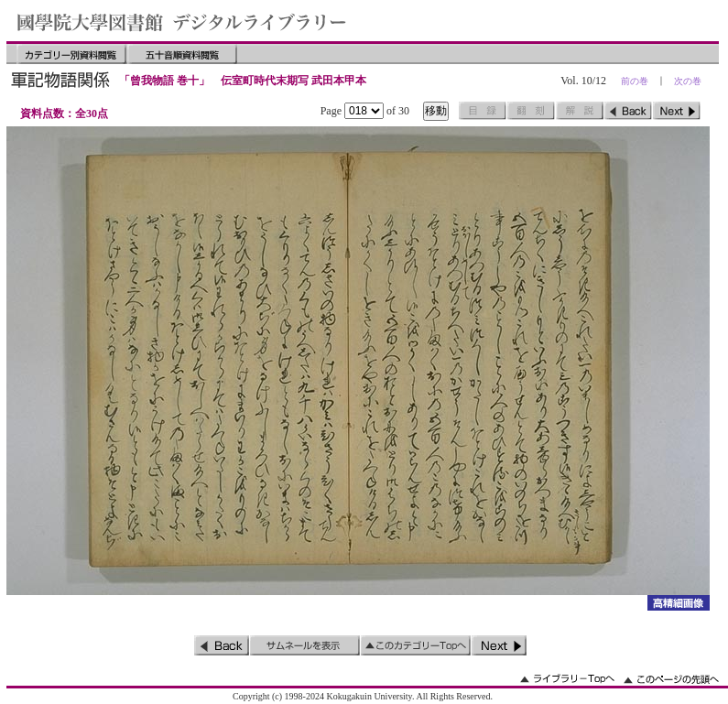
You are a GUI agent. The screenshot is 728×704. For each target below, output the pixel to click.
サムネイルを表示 (305, 645)
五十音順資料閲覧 (182, 54)
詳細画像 (678, 603)
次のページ (677, 111)
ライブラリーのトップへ (567, 679)
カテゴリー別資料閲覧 (71, 54)
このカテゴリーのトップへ (416, 645)
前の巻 (635, 81)
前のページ (628, 111)
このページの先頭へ (671, 679)
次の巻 (688, 81)
